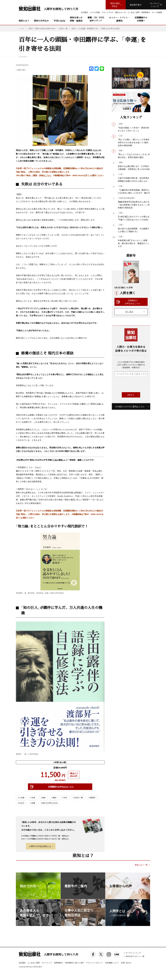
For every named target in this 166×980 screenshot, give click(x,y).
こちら (48, 175)
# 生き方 (21, 803)
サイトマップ (47, 963)
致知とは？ (24, 21)
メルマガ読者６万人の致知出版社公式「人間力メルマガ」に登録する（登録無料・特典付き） (131, 365)
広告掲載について (112, 963)
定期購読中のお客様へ (141, 19)
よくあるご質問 (34, 963)
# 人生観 (21, 797)
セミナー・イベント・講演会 (119, 19)
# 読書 (33, 803)
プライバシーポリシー (94, 963)
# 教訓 (54, 797)
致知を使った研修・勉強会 (76, 19)
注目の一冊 (21, 70)
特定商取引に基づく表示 (74, 963)
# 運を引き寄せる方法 (49, 803)
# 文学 (65, 797)
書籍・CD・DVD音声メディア (96, 19)
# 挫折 (43, 797)
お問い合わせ (126, 963)
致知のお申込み (41, 21)
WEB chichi (59, 21)
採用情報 (59, 963)
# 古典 (33, 797)
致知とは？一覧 (141, 865)
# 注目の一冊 (78, 797)
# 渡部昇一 (93, 797)
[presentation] (134, 384)
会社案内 (22, 963)
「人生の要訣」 (58, 460)
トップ (21, 28)
